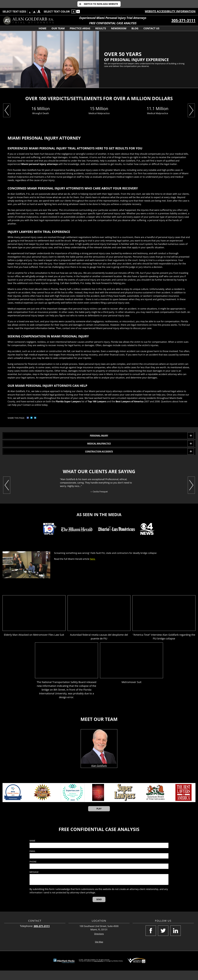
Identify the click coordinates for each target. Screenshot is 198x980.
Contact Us (151, 28)
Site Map (99, 951)
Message (34, 882)
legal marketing (99, 970)
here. (93, 568)
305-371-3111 (183, 20)
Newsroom (119, 28)
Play (99, 818)
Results (101, 28)
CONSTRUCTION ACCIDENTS (99, 459)
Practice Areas (80, 28)
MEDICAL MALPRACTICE (99, 448)
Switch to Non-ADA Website (101, 4)
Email (32, 861)
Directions (99, 943)
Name (32, 850)
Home (42, 28)
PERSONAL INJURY (99, 437)
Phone (33, 871)
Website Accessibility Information (170, 11)
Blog (135, 28)
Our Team (58, 28)
